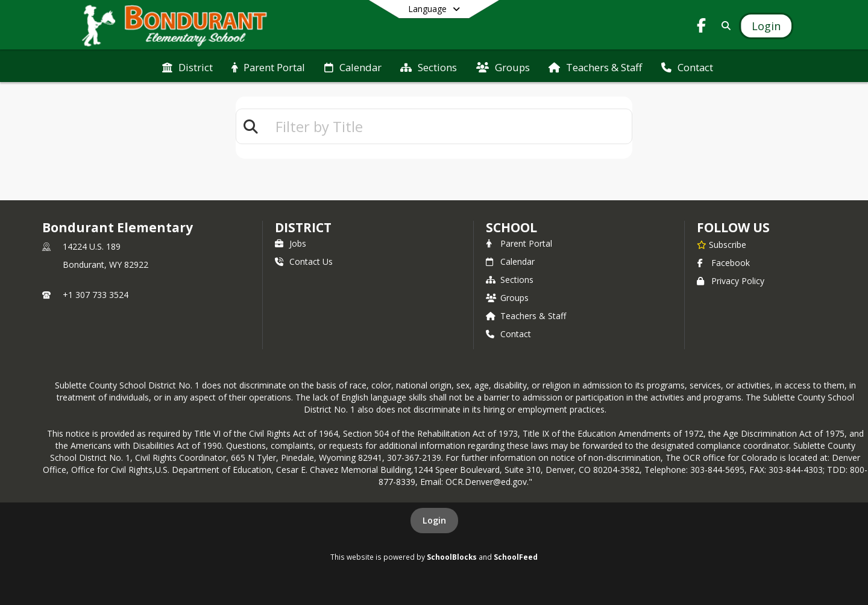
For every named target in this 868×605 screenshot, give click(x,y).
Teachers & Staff (526, 316)
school (511, 227)
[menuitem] (187, 66)
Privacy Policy (731, 281)
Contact (508, 334)
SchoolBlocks (452, 557)
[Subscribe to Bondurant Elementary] (722, 244)
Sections (510, 280)
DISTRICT (303, 227)
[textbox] (448, 126)
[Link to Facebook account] (702, 27)
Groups (507, 298)
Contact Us (304, 261)
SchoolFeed (516, 557)
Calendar (510, 261)
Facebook (723, 263)
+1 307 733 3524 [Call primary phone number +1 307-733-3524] (96, 295)
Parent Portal (519, 243)
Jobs (291, 243)
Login (434, 520)
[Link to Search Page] (724, 26)
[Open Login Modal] (766, 26)
